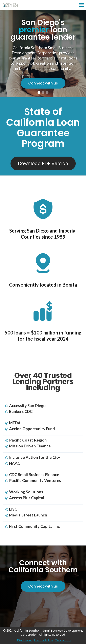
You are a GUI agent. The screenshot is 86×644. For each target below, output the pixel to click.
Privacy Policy (43, 640)
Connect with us (43, 83)
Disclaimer (25, 640)
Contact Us (63, 640)
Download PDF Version (43, 163)
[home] (22, 5)
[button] (64, 5)
